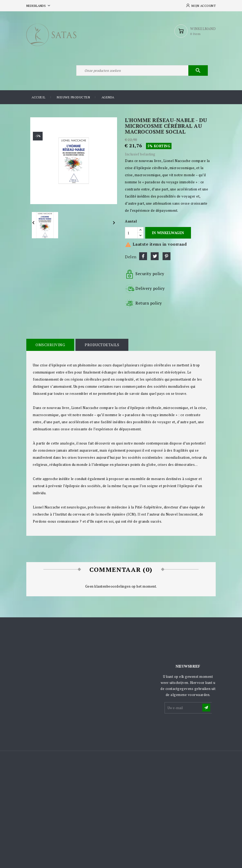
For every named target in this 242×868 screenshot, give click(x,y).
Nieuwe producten (73, 97)
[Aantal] (131, 233)
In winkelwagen (168, 233)
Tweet (155, 256)
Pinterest (167, 256)
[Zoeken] (142, 70)
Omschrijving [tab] (50, 345)
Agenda (108, 97)
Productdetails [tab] (102, 345)
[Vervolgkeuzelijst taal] (39, 6)
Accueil (39, 97)
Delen (143, 256)
